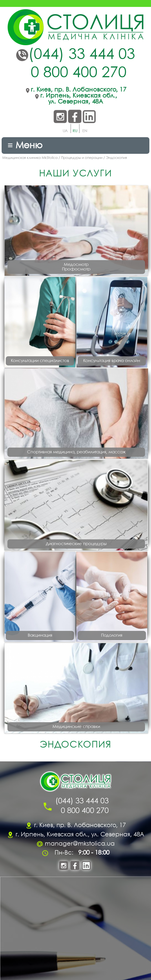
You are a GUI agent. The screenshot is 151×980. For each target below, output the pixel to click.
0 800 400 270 (79, 73)
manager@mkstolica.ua (80, 844)
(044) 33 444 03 (82, 55)
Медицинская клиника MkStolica (30, 158)
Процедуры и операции (82, 158)
